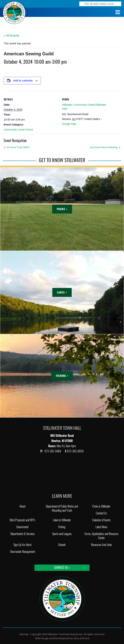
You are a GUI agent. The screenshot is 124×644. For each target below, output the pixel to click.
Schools (62, 545)
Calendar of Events (101, 520)
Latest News (101, 527)
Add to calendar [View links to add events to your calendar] (23, 81)
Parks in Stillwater (101, 506)
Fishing (62, 527)
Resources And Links (101, 545)
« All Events (12, 36)
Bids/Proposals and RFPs (22, 520)
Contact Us (101, 513)
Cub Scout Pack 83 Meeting (104, 147)
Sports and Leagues (62, 534)
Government (22, 527)
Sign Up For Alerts (23, 545)
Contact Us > (62, 568)
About (23, 506)
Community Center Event (18, 130)
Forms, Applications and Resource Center (101, 536)
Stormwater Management (23, 552)
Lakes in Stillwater (62, 520)
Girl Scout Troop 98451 (18, 147)
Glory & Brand (81, 638)
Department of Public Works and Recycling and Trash (62, 508)
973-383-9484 (53, 451)
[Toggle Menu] (118, 12)
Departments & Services (23, 534)
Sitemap (24, 634)
